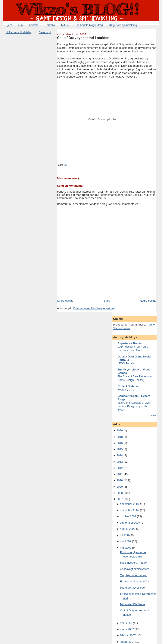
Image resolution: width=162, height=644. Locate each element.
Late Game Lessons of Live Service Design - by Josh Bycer (134, 406)
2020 (120, 430)
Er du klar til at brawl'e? (135, 581)
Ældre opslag (148, 301)
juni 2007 (126, 541)
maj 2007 (126, 548)
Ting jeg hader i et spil (134, 575)
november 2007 (130, 510)
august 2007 (128, 529)
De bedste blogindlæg (89, 25)
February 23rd (126, 390)
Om (21, 25)
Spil (66, 165)
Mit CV (65, 25)
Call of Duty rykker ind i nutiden (83, 38)
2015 (120, 449)
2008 (120, 493)
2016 (120, 443)
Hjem (9, 25)
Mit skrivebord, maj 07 (134, 563)
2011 (120, 474)
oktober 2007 (128, 516)
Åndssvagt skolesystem (135, 569)
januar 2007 (127, 642)
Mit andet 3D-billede (133, 588)
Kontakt (34, 25)
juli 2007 (125, 535)
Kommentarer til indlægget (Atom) (94, 308)
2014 (120, 455)
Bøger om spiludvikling (123, 25)
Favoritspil (45, 32)
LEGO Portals (126, 363)
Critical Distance (128, 386)
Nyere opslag (65, 301)
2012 (120, 468)
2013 (120, 462)
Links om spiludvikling (19, 32)
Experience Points (130, 343)
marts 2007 (127, 629)
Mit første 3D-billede (133, 604)
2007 (120, 499)
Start (107, 301)
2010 (120, 480)
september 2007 (130, 523)
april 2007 (126, 623)
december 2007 (130, 504)
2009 (120, 487)
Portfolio (50, 25)
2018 (120, 437)
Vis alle (152, 415)
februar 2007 (128, 635)
